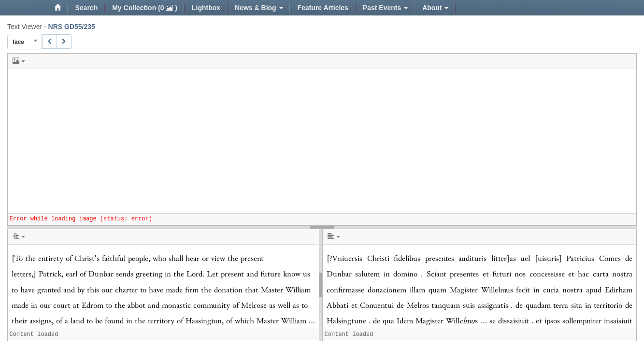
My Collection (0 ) (145, 8)
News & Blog (259, 8)
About (435, 8)
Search (87, 8)
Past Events (385, 8)
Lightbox (206, 8)
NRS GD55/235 (72, 27)
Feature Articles (323, 8)
